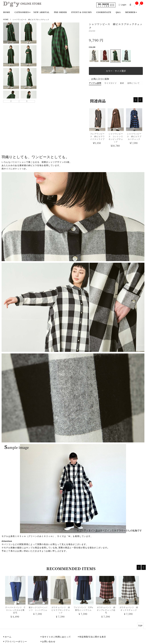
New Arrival (41, 12)
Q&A (118, 12)
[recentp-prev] (136, 100)
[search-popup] (131, 5)
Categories (22, 12)
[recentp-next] (140, 100)
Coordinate (104, 12)
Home (7, 12)
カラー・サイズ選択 (116, 71)
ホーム (8, 637)
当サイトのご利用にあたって (56, 637)
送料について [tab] (133, 83)
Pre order (60, 12)
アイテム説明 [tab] (95, 83)
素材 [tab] (122, 83)
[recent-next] (144, 567)
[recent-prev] (139, 567)
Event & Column (82, 12)
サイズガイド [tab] (111, 83)
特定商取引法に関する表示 (93, 637)
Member (130, 12)
